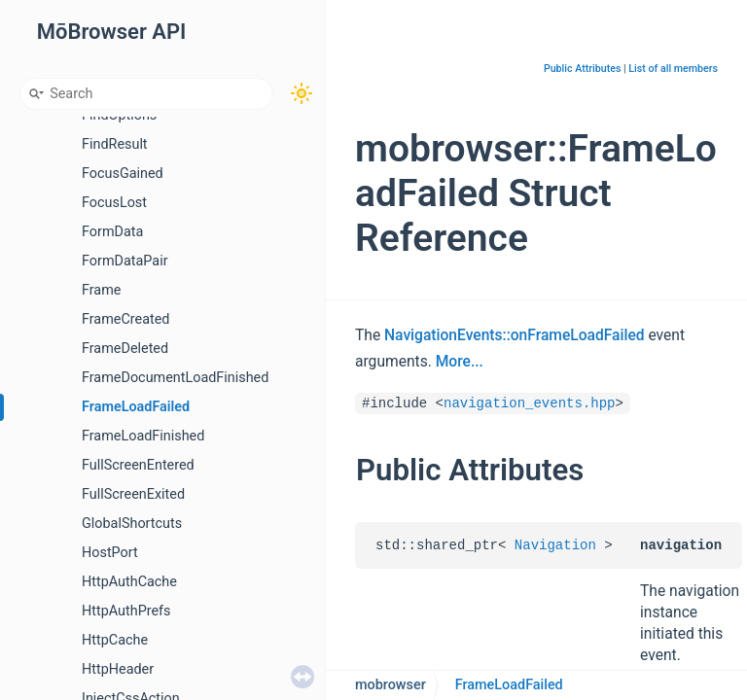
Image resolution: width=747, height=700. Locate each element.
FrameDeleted (125, 349)
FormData (112, 232)
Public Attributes (583, 69)
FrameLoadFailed (136, 407)
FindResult (115, 144)
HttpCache (115, 640)
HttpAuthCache (129, 582)
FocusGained (123, 174)
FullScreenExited (133, 494)
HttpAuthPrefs (126, 611)
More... (460, 362)
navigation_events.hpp (529, 403)
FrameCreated (125, 319)
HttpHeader (118, 669)
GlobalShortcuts (132, 524)
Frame (101, 290)
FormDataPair (125, 261)
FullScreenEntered (138, 465)
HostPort (110, 553)
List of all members (673, 69)
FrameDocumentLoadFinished (175, 378)
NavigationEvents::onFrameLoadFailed (515, 335)
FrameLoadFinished (143, 436)
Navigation (555, 545)
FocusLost (114, 203)
